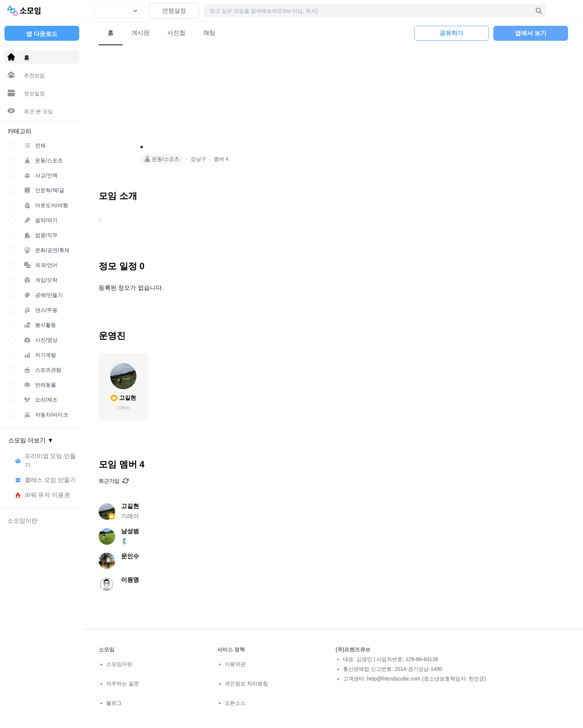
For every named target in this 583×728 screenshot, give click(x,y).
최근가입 (114, 481)
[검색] (539, 11)
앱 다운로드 (42, 34)
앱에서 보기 (531, 33)
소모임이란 (119, 664)
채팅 (209, 33)
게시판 (141, 33)
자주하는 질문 (123, 684)
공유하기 (451, 33)
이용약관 (235, 664)
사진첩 (176, 33)
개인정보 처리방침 (246, 684)
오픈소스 (235, 703)
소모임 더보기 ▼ (31, 440)
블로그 (114, 703)
